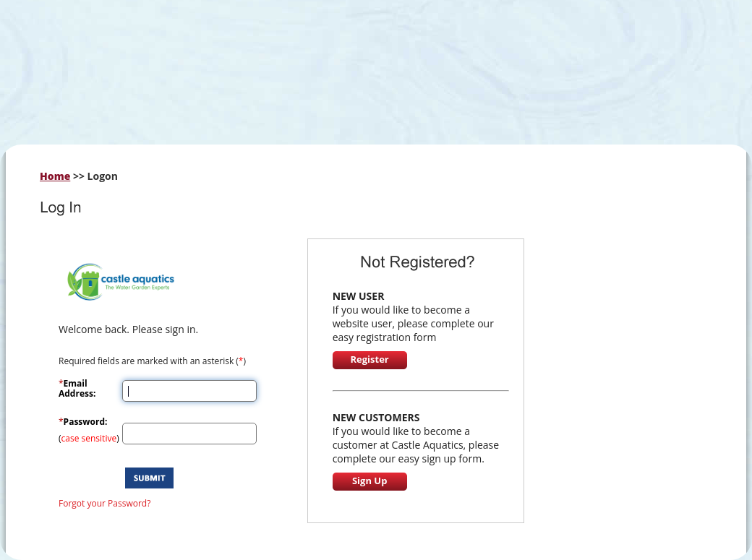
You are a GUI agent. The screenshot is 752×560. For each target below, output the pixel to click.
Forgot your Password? (104, 503)
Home (55, 176)
